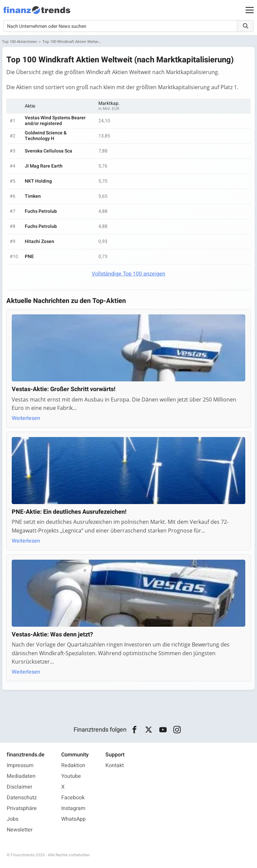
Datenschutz (22, 798)
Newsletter (20, 830)
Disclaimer (19, 787)
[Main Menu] (250, 10)
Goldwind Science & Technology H (46, 136)
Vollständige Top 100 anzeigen (128, 274)
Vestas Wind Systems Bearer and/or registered (55, 121)
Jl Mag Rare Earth (44, 166)
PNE (29, 257)
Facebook (73, 798)
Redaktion (73, 765)
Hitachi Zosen (39, 241)
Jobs (13, 819)
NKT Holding (38, 181)
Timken (33, 196)
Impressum (20, 765)
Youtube (71, 776)
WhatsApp (73, 819)
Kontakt (115, 765)
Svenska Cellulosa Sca (49, 151)
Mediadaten (21, 776)
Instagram (73, 808)
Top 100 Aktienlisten (20, 41)
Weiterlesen (26, 418)
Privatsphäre (22, 808)
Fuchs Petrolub (41, 211)
